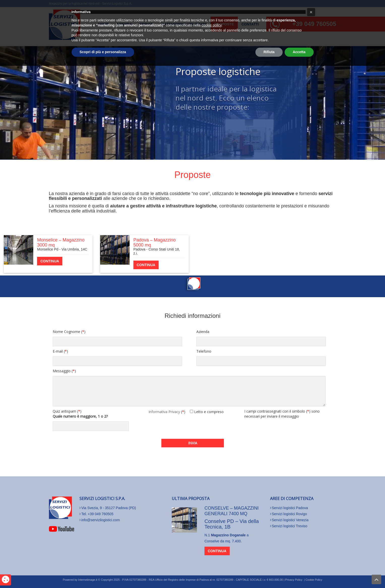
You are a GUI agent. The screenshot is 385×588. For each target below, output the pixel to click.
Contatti (250, 24)
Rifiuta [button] (269, 574)
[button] (311, 534)
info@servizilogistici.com (100, 520)
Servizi (146, 24)
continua (50, 261)
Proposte (224, 24)
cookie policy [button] (211, 547)
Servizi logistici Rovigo (289, 514)
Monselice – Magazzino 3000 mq (61, 242)
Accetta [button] (299, 574)
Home (104, 24)
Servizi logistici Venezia (290, 520)
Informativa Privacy (164, 412)
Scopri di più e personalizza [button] (103, 574)
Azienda (124, 24)
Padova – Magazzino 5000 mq (155, 242)
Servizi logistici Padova (290, 508)
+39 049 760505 (314, 24)
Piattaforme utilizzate (184, 24)
